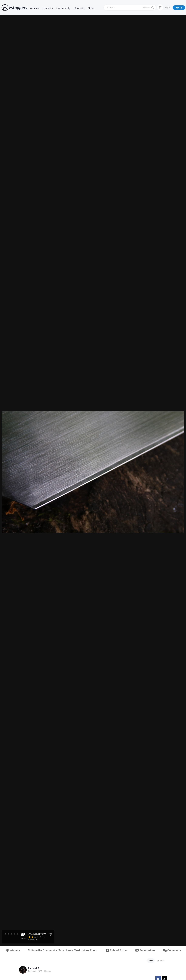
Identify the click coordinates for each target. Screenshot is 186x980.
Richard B (34, 968)
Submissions (145, 950)
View (151, 960)
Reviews (48, 8)
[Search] (123, 8)
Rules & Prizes (116, 950)
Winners (13, 950)
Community (63, 8)
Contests (79, 8)
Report (161, 960)
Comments (172, 950)
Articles (35, 8)
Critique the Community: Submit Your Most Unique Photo (63, 950)
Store (91, 8)
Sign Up (179, 7)
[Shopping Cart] (160, 7)
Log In (168, 7)
